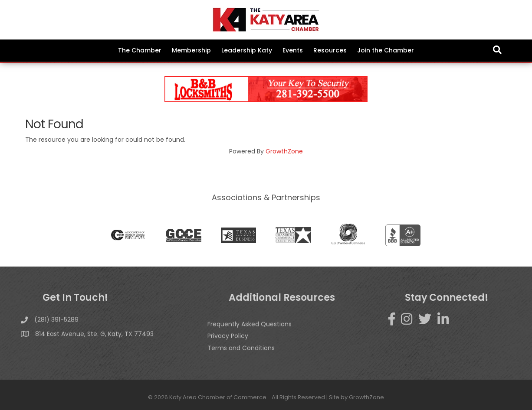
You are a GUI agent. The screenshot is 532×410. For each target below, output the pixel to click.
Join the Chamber (386, 50)
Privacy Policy (228, 345)
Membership (191, 50)
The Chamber (140, 50)
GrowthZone (284, 151)
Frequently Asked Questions (250, 333)
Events (293, 50)
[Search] (497, 50)
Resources (330, 50)
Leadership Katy (247, 50)
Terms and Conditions (241, 357)
